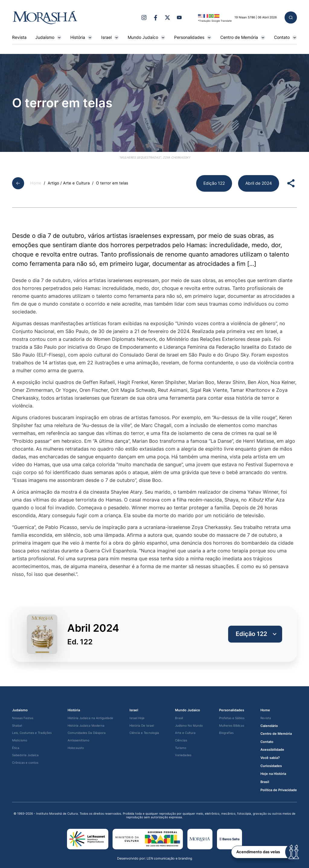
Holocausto (76, 748)
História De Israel (142, 726)
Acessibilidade (272, 750)
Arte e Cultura (185, 733)
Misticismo (20, 740)
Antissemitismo (78, 740)
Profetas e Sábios (232, 718)
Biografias (226, 733)
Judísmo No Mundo (189, 726)
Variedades (183, 755)
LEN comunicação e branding (169, 858)
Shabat (17, 726)
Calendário (269, 726)
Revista (19, 37)
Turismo (181, 748)
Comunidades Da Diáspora (87, 733)
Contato (285, 37)
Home (36, 183)
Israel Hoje (137, 718)
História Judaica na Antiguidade (90, 718)
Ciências (181, 740)
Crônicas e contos (25, 763)
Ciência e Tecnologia (144, 733)
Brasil (179, 718)
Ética (16, 748)
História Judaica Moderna (86, 726)
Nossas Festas (23, 718)
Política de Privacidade (279, 790)
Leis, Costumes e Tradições (32, 733)
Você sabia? (270, 758)
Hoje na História (273, 774)
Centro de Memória (243, 37)
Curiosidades (271, 766)
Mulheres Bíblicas (232, 726)
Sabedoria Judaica (25, 755)
